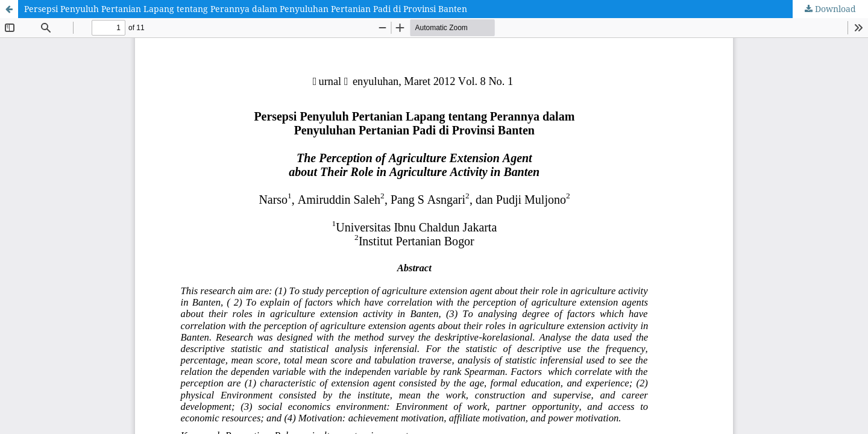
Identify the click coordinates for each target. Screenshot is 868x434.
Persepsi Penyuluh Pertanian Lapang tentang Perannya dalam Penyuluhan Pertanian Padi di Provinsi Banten (246, 9)
